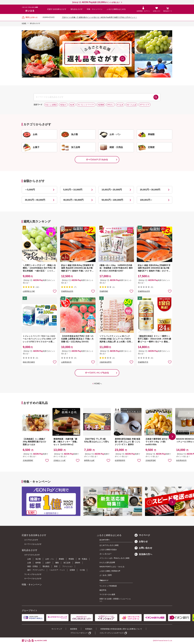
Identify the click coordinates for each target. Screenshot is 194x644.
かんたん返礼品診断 (107, 562)
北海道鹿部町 (28, 460)
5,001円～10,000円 (73, 190)
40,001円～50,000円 (73, 200)
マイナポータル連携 (107, 594)
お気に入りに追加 (47, 460)
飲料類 (38, 563)
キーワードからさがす (33, 544)
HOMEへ (98, 384)
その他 (82, 570)
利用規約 (89, 629)
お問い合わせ (143, 548)
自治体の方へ (143, 554)
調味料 (78, 563)
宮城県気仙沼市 (67, 291)
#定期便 (101, 105)
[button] (172, 437)
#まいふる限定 (51, 105)
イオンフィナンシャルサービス (112, 633)
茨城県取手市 (143, 362)
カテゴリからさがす (32, 555)
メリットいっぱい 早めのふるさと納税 (114, 558)
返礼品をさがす (77, 9)
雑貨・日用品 (33, 566)
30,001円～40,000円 (35, 200)
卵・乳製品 (83, 559)
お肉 (29, 559)
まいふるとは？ (106, 554)
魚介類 (38, 559)
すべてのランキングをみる (97, 373)
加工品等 (67, 563)
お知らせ (141, 542)
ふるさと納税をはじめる (116, 9)
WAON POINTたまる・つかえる (112, 567)
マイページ (142, 535)
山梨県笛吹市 (66, 362)
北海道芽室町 (151, 460)
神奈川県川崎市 (29, 362)
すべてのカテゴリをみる (97, 160)
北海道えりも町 (60, 460)
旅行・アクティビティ (36, 570)
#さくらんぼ (132, 105)
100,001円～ (146, 200)
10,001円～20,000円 (112, 190)
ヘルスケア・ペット (57, 570)
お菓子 (48, 563)
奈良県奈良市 (181, 460)
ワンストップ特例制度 (108, 586)
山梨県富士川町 (29, 291)
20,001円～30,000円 (150, 190)
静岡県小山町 (89, 460)
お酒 (29, 563)
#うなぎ (120, 105)
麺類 (57, 563)
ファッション (67, 566)
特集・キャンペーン (95, 9)
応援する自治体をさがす (57, 9)
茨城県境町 (104, 291)
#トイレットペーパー (86, 105)
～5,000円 (30, 190)
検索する (156, 97)
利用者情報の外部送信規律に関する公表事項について (121, 629)
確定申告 (103, 590)
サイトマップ (57, 629)
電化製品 (46, 566)
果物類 (61, 559)
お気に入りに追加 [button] (55, 291)
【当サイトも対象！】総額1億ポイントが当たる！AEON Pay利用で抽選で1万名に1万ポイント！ (99, 17)
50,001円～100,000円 (112, 200)
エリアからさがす (31, 540)
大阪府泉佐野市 (106, 362)
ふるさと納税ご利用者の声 (110, 571)
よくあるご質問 (106, 575)
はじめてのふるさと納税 (109, 545)
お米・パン (50, 559)
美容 (56, 566)
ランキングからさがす (33, 574)
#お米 (72, 105)
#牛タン (110, 105)
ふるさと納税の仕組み (108, 550)
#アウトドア (145, 105)
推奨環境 (74, 629)
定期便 (72, 570)
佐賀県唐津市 (120, 460)
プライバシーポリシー (79, 633)
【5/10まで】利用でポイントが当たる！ (96, 2)
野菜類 (71, 559)
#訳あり (63, 105)
